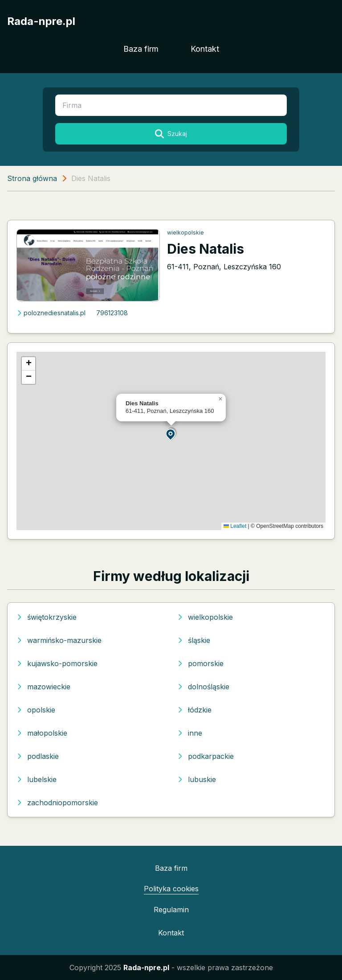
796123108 (112, 313)
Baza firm (141, 49)
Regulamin (171, 910)
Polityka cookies (171, 889)
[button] (171, 434)
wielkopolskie (185, 233)
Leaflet (235, 526)
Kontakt (205, 49)
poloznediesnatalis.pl (51, 313)
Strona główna (32, 178)
